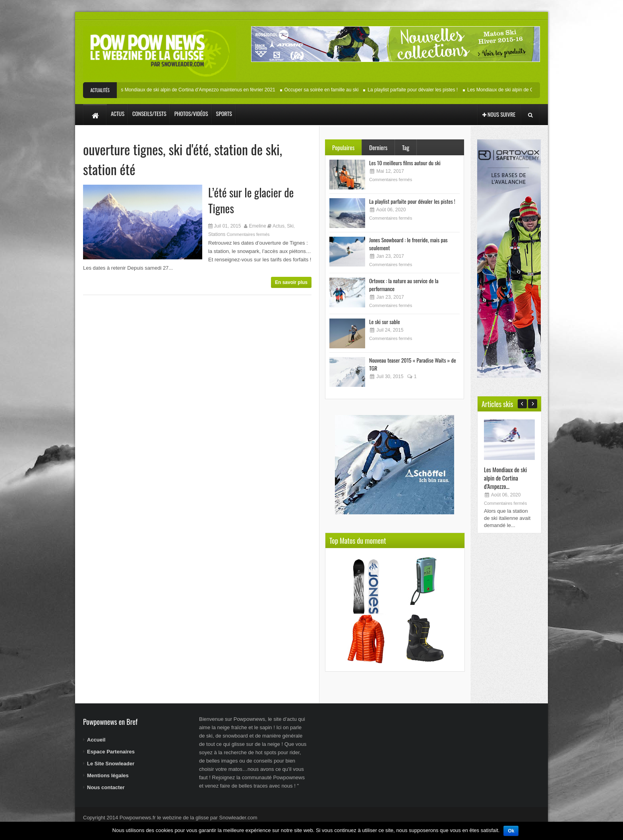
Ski (290, 226)
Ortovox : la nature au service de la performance (404, 285)
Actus (279, 226)
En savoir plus (291, 282)
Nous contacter (106, 787)
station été (109, 169)
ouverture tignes (123, 149)
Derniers (378, 147)
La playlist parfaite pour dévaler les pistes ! (415, 90)
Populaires (343, 147)
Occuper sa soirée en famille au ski (324, 90)
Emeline (258, 226)
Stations (217, 234)
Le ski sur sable (385, 322)
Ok (511, 831)
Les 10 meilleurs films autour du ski (405, 163)
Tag (406, 147)
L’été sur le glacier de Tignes (251, 200)
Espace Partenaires (111, 752)
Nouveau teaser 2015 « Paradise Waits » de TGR (413, 364)
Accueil (96, 740)
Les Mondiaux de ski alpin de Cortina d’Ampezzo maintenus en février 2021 (198, 90)
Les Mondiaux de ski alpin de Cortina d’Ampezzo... (505, 478)
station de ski (247, 149)
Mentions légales (108, 775)
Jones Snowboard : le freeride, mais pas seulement (408, 244)
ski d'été (189, 149)
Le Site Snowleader (111, 764)
